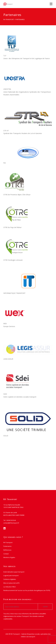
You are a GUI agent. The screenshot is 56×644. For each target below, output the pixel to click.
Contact (6, 554)
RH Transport (8, 542)
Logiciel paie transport (11, 575)
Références (7, 550)
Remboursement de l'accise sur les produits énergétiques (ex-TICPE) (27, 590)
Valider (45, 607)
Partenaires (7, 546)
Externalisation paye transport (14, 572)
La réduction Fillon (10, 587)
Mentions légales (9, 557)
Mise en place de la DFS (11, 583)
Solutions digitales (10, 579)
